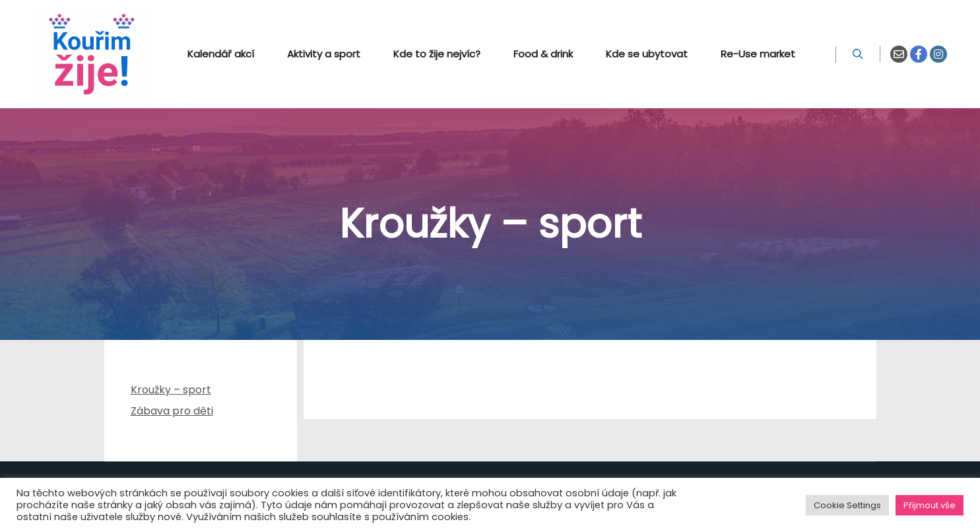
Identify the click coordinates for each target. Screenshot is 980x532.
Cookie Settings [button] (847, 505)
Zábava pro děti (172, 411)
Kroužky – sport (171, 390)
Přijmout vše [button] (930, 505)
